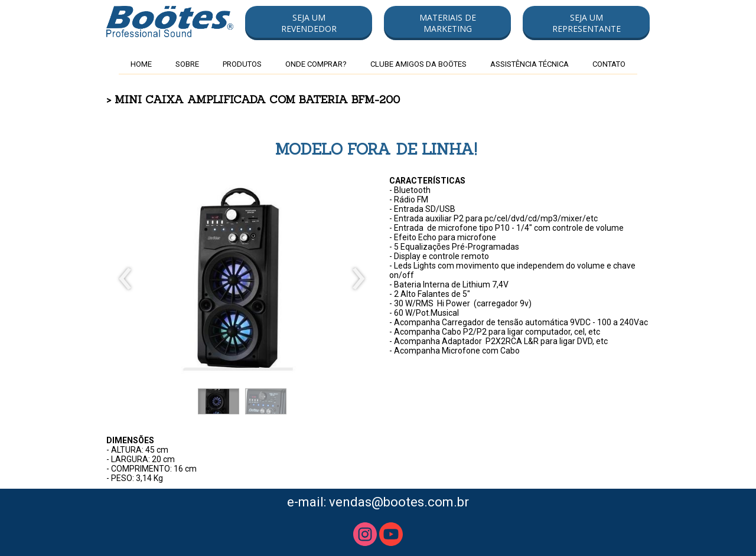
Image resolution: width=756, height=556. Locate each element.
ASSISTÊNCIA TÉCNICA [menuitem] (529, 64)
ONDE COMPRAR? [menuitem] (316, 64)
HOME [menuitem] (141, 64)
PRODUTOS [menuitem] (242, 64)
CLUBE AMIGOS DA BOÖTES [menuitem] (418, 64)
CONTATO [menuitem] (609, 64)
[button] (309, 23)
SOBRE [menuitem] (187, 64)
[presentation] (126, 279)
